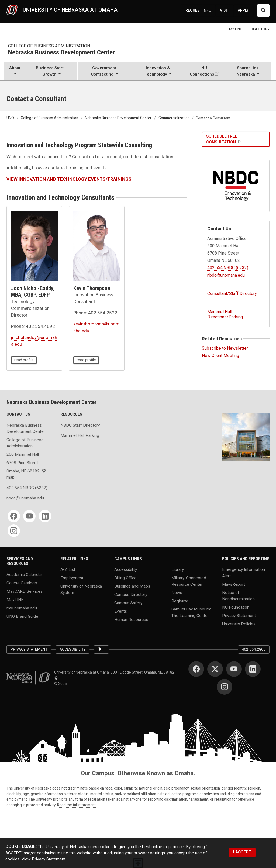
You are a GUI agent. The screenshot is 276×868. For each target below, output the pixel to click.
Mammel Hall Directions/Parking (225, 314)
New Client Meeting (220, 356)
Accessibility (126, 569)
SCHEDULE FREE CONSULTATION (222, 139)
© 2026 (61, 684)
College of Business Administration (49, 46)
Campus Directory (131, 595)
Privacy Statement (239, 615)
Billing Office (125, 578)
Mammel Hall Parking (80, 435)
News (177, 592)
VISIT (225, 10)
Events (121, 611)
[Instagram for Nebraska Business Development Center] (14, 531)
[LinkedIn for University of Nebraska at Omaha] (253, 669)
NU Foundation (236, 607)
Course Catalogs (22, 583)
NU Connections (202, 71)
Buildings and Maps (132, 586)
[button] (15, 72)
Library (178, 569)
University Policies (239, 624)
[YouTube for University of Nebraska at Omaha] (234, 669)
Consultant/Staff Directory (232, 294)
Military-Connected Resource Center (189, 581)
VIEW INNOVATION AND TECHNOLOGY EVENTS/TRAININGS (69, 179)
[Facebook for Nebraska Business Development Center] (14, 516)
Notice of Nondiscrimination (238, 596)
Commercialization (174, 118)
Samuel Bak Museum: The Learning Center (191, 612)
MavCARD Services (25, 591)
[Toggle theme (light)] (101, 649)
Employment (72, 578)
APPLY (243, 10)
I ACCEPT (242, 852)
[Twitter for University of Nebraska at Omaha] (215, 669)
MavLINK (15, 599)
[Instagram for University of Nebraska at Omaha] (225, 687)
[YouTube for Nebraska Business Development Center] (29, 516)
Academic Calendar (24, 575)
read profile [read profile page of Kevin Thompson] (86, 360)
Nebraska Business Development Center (61, 53)
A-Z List (68, 569)
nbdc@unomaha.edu (226, 275)
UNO (10, 118)
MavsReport (234, 584)
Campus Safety (128, 603)
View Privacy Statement (44, 859)
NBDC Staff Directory (80, 425)
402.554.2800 (254, 649)
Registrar (180, 601)
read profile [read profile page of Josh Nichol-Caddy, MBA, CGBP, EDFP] (24, 360)
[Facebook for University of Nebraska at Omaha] (196, 669)
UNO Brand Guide (22, 616)
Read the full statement (76, 805)
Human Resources (131, 620)
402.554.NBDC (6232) (228, 268)
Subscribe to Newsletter (225, 348)
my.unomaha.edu (22, 608)
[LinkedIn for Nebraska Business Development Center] (45, 516)
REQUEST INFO (198, 10)
